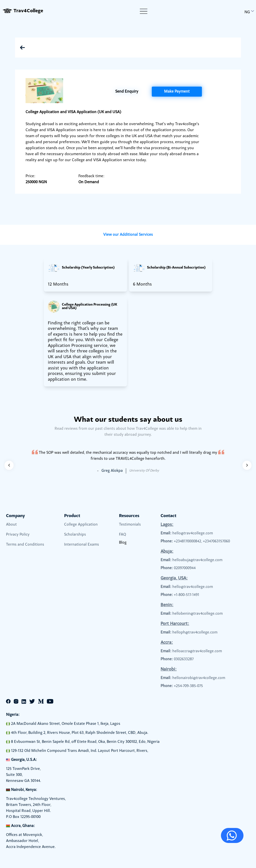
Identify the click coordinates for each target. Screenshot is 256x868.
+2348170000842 (187, 541)
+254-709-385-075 (188, 686)
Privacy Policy (18, 535)
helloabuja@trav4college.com (197, 560)
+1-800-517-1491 (186, 595)
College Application (81, 525)
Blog (123, 543)
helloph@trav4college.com (195, 632)
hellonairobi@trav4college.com (199, 678)
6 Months (142, 285)
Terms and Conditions (25, 545)
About (11, 525)
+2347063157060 (216, 541)
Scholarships (75, 535)
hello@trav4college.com (193, 533)
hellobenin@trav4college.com (198, 614)
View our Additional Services (128, 235)
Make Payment (177, 92)
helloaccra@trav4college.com (197, 651)
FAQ (122, 535)
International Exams (82, 545)
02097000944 (185, 568)
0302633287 (184, 659)
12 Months (58, 285)
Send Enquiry (127, 92)
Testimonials (130, 525)
